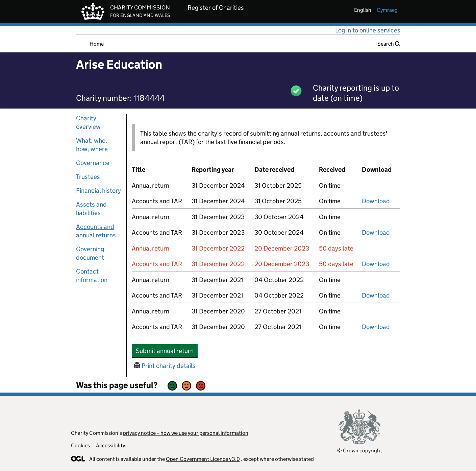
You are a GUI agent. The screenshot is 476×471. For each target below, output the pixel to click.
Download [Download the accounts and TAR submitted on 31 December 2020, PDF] (376, 327)
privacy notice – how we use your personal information (186, 433)
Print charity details (165, 366)
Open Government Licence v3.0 (203, 459)
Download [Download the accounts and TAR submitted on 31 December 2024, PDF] (376, 201)
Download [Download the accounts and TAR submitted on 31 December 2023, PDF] (376, 232)
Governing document (90, 253)
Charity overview (88, 122)
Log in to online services (368, 30)
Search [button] (389, 44)
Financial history (98, 191)
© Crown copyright (360, 451)
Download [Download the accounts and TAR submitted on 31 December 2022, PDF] (376, 264)
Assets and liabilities (91, 209)
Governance (93, 163)
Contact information (92, 276)
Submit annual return (167, 351)
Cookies (80, 445)
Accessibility (110, 445)
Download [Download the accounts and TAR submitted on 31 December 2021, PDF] (376, 295)
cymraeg (387, 10)
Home (97, 44)
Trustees (88, 177)
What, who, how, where (92, 145)
